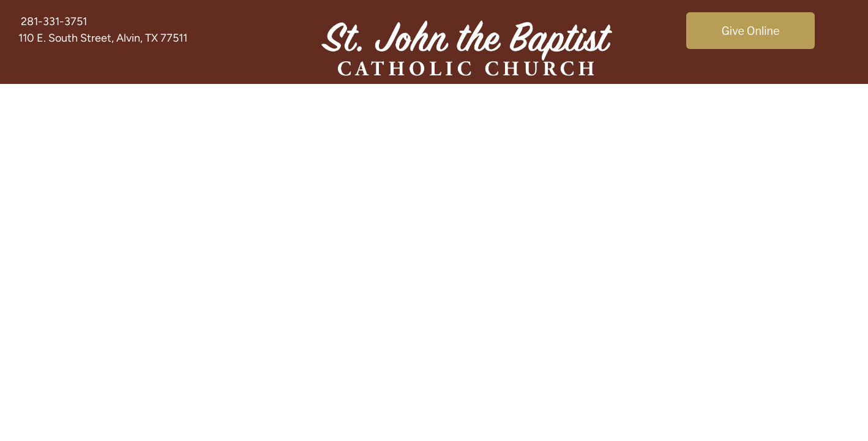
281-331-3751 (54, 21)
